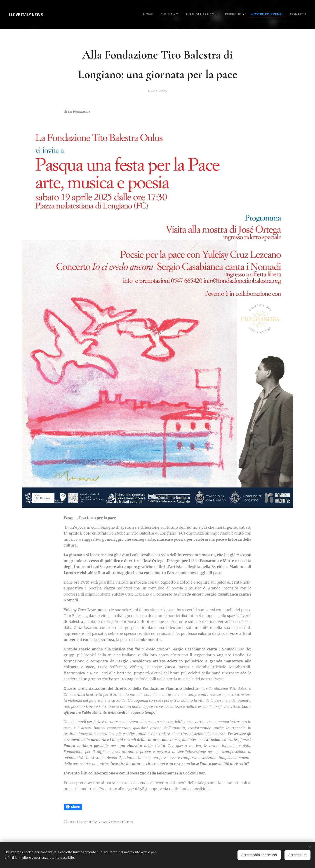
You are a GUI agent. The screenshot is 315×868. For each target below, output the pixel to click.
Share (73, 807)
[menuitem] (121, 15)
